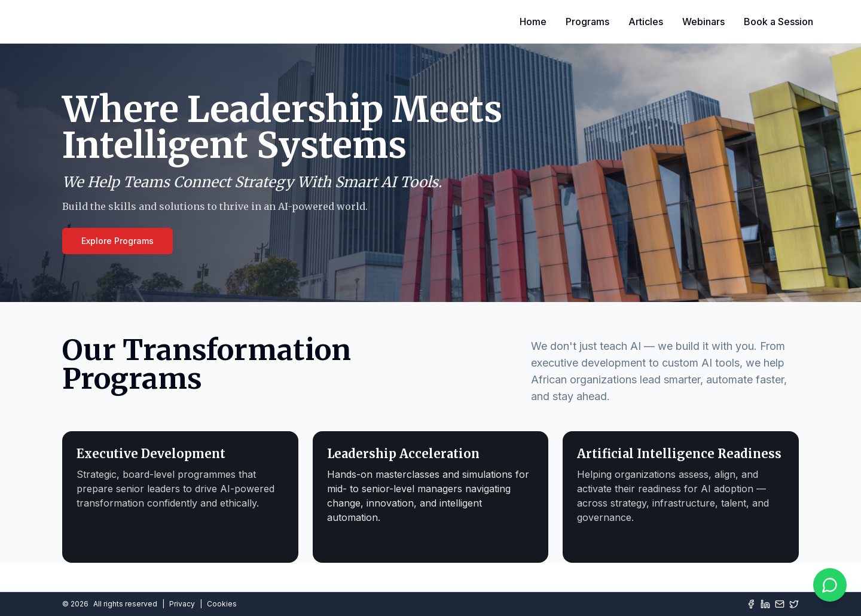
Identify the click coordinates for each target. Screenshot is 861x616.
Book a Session (778, 22)
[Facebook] (751, 604)
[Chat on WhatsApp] (830, 585)
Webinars (703, 22)
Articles (646, 22)
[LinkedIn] (765, 604)
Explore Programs (117, 241)
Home (533, 22)
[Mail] (780, 604)
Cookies (222, 604)
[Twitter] (794, 604)
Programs (587, 22)
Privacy (182, 604)
